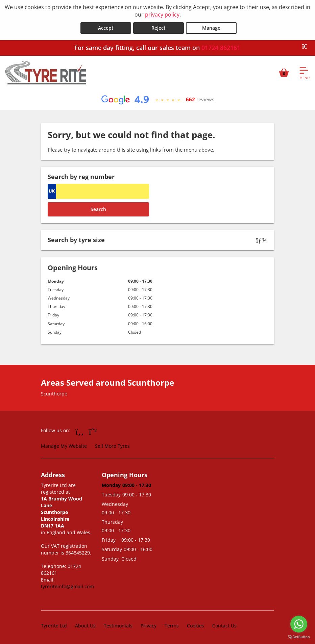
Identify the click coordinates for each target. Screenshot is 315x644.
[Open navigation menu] (305, 72)
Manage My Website (64, 446)
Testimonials (118, 625)
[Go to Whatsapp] (93, 431)
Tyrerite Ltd (54, 625)
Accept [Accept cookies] (106, 28)
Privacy (149, 625)
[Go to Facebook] (80, 431)
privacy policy (162, 15)
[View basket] (284, 72)
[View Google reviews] (157, 99)
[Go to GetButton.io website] (299, 637)
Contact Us (224, 625)
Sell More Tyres (112, 446)
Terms (172, 625)
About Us (85, 625)
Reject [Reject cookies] (159, 28)
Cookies (196, 625)
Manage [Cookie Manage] (211, 28)
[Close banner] (307, 46)
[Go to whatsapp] (299, 624)
